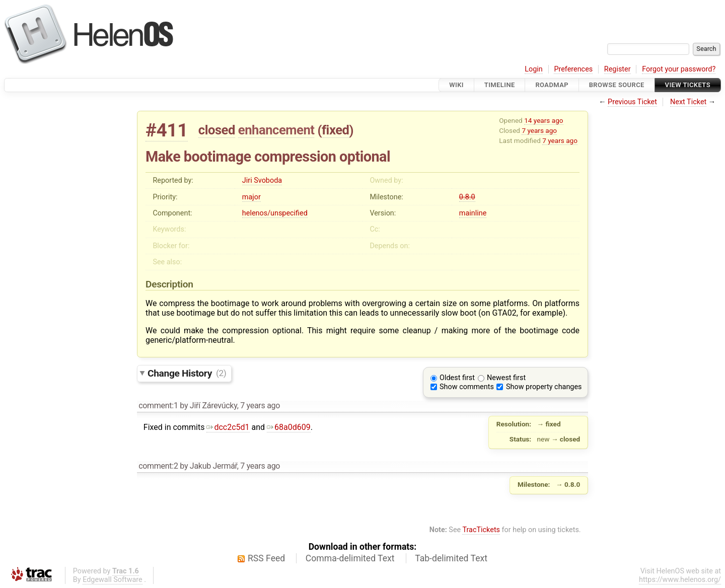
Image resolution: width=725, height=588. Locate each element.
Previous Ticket (632, 102)
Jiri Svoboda (262, 180)
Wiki (456, 85)
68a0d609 (289, 427)
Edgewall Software (113, 580)
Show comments (467, 387)
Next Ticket (688, 102)
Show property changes (544, 387)
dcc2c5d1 (228, 427)
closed (217, 130)
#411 (167, 130)
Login (534, 69)
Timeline (500, 85)
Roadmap (552, 85)
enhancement (276, 130)
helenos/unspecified (275, 213)
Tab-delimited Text (451, 558)
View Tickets (688, 85)
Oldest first (457, 378)
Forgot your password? (679, 69)
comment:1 (158, 406)
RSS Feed (266, 558)
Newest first (506, 378)
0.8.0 (467, 197)
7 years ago (539, 130)
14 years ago (543, 120)
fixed (336, 130)
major (251, 197)
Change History (187, 373)
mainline (473, 213)
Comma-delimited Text (350, 558)
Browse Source (617, 85)
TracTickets (481, 530)
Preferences (573, 69)
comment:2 (158, 466)
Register (618, 69)
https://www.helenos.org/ (680, 580)
